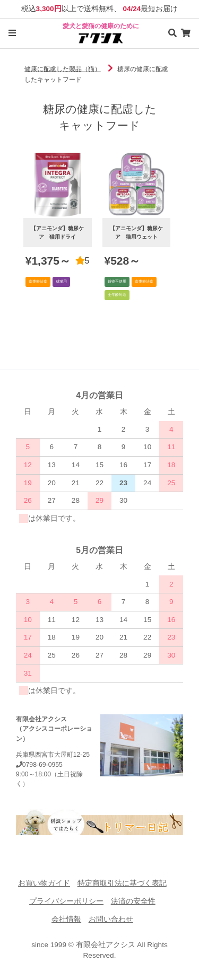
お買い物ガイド (44, 883)
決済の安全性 (133, 901)
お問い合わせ (111, 919)
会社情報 (66, 919)
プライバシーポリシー (66, 901)
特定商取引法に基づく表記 (122, 883)
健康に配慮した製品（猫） (63, 69)
